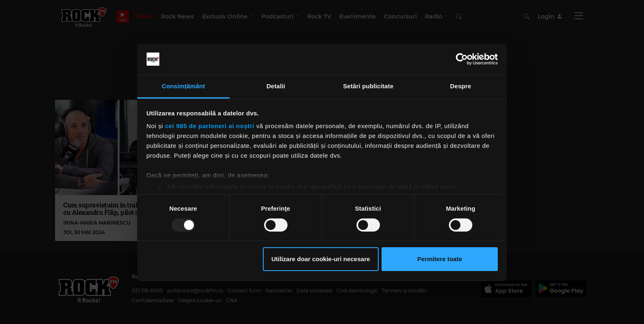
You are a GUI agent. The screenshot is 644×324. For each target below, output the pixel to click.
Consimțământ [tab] (183, 86)
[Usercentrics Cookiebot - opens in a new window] (462, 59)
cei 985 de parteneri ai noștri (210, 126)
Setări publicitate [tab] (368, 86)
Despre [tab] (461, 86)
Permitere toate (440, 259)
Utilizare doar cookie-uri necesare (321, 259)
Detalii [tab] (276, 86)
